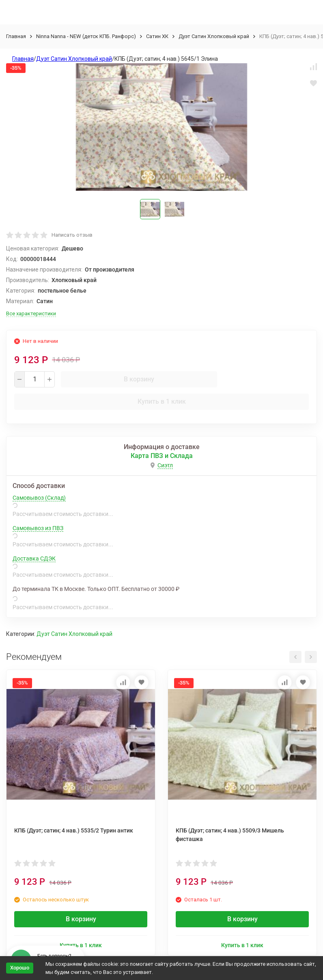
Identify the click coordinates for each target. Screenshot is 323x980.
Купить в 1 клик (162, 401)
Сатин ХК (157, 36)
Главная (16, 36)
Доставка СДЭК (34, 558)
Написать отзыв (72, 235)
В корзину (139, 379)
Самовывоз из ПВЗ (38, 528)
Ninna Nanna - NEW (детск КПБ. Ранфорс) (86, 36)
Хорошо (20, 968)
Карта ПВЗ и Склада (162, 456)
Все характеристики (31, 313)
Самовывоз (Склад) (39, 498)
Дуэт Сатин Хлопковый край (214, 36)
